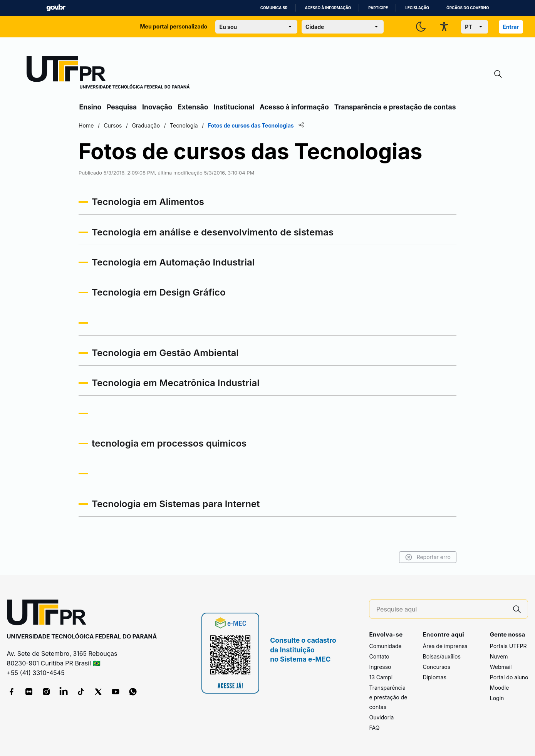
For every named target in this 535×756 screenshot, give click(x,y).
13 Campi (381, 677)
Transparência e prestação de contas (395, 107)
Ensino (91, 107)
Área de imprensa (445, 646)
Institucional (234, 107)
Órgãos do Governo (468, 8)
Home (88, 125)
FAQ (374, 728)
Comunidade (385, 646)
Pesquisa (122, 107)
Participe (378, 8)
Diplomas (434, 677)
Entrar (511, 27)
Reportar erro (427, 557)
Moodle (500, 688)
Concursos (436, 667)
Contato (379, 656)
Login (497, 698)
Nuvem (499, 656)
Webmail (501, 667)
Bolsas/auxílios (441, 656)
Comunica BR (274, 8)
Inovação (157, 107)
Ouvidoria (381, 717)
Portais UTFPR (508, 646)
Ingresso (380, 667)
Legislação (417, 8)
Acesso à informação (328, 8)
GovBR (56, 8)
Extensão (193, 107)
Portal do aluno (509, 677)
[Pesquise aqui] (441, 609)
